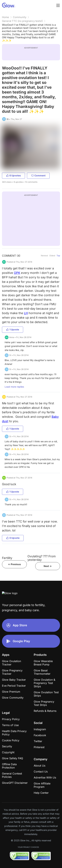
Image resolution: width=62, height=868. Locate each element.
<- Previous (14, 564)
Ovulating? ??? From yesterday (42, 558)
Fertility (7, 558)
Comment (38, 175)
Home (5, 17)
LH (26, 313)
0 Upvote (13, 538)
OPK (17, 273)
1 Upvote (13, 329)
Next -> (48, 566)
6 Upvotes (13, 175)
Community (20, 17)
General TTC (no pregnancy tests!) (22, 21)
